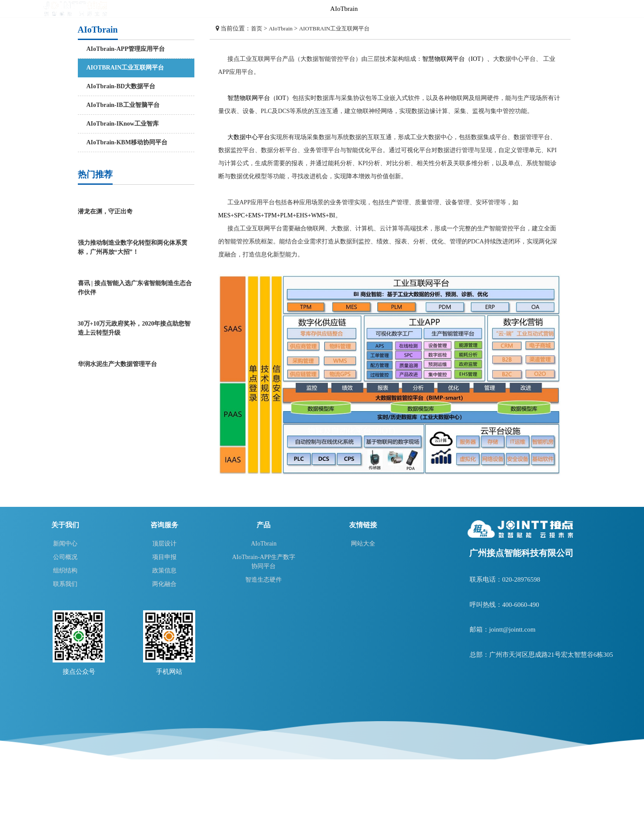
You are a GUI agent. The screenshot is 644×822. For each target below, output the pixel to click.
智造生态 (387, 9)
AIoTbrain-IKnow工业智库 (123, 124)
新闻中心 (65, 544)
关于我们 (605, 9)
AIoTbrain (344, 9)
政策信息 (164, 571)
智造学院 (518, 9)
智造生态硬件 (264, 580)
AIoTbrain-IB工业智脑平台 (123, 105)
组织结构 (65, 571)
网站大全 (363, 544)
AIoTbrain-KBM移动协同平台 (127, 142)
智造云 (562, 9)
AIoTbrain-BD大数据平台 (121, 86)
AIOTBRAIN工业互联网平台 (125, 68)
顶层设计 (164, 544)
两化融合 (164, 584)
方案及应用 (475, 9)
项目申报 (164, 557)
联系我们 (65, 584)
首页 (300, 9)
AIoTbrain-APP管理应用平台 (126, 49)
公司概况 (65, 557)
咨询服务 (431, 9)
